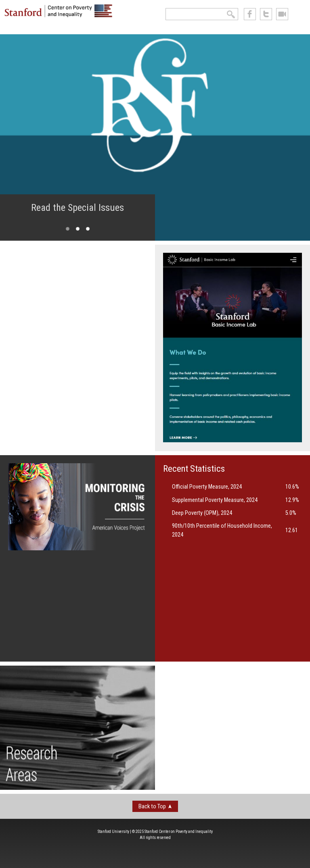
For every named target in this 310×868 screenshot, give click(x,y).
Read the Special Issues (77, 208)
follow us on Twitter (266, 14)
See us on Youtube (282, 14)
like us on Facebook (250, 14)
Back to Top (152, 806)
